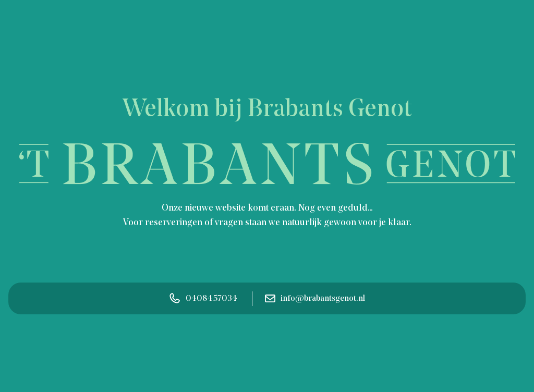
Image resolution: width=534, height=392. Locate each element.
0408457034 (203, 298)
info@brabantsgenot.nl (315, 299)
